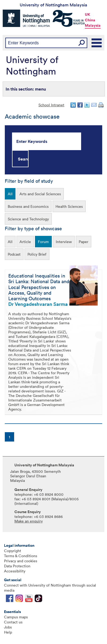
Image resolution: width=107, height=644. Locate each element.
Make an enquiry (29, 521)
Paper (84, 242)
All (10, 194)
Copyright (13, 551)
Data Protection (17, 566)
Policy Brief (37, 254)
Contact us (13, 622)
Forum (43, 242)
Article (25, 242)
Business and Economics (28, 206)
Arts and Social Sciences (40, 194)
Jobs (8, 627)
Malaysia (93, 25)
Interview (64, 242)
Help (8, 632)
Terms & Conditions (21, 556)
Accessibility (15, 571)
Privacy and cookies (21, 561)
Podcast (14, 254)
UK (88, 14)
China (90, 20)
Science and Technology (28, 219)
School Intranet (51, 105)
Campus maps (16, 617)
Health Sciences (69, 206)
